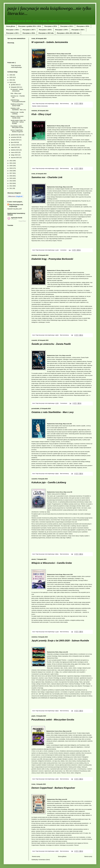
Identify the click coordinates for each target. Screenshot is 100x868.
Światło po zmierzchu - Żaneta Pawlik (51, 344)
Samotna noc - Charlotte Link (47, 177)
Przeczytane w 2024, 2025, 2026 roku (68, 33)
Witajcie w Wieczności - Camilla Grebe (52, 563)
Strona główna (11, 26)
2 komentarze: (64, 403)
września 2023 (15, 137)
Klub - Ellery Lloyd (41, 114)
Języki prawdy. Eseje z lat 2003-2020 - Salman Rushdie (60, 641)
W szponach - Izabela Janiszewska (50, 42)
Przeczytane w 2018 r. (45, 30)
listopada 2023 (15, 87)
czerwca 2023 (15, 145)
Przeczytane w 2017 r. (29, 30)
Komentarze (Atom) (44, 860)
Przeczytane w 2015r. (83, 26)
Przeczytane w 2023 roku (46, 33)
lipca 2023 (14, 142)
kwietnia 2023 (15, 150)
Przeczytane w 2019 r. (62, 30)
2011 (11, 188)
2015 (11, 178)
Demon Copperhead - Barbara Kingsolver (53, 788)
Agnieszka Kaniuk (17, 218)
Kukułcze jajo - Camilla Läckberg (49, 482)
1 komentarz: (64, 250)
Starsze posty (88, 856)
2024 (11, 80)
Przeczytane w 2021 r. (13, 33)
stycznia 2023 (15, 157)
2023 (11, 82)
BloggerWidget (22, 221)
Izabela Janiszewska (42, 106)
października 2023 (16, 135)
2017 (11, 173)
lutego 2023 (14, 155)
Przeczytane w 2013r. (51, 26)
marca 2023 (15, 152)
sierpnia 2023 (15, 140)
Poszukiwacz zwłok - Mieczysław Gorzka (53, 720)
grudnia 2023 (15, 85)
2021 (11, 163)
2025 (11, 77)
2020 (11, 166)
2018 (11, 171)
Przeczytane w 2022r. (29, 33)
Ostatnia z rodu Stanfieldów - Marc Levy (53, 412)
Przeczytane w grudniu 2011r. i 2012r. (30, 26)
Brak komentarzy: (65, 104)
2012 (11, 186)
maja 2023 (14, 147)
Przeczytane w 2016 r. (13, 30)
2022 (11, 161)
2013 (11, 183)
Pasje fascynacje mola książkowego (16, 206)
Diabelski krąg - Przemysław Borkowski (52, 259)
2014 (11, 181)
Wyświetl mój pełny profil (14, 209)
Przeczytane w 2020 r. (78, 30)
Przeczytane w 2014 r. (67, 26)
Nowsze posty (36, 856)
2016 (11, 176)
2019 (11, 168)
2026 (11, 75)
